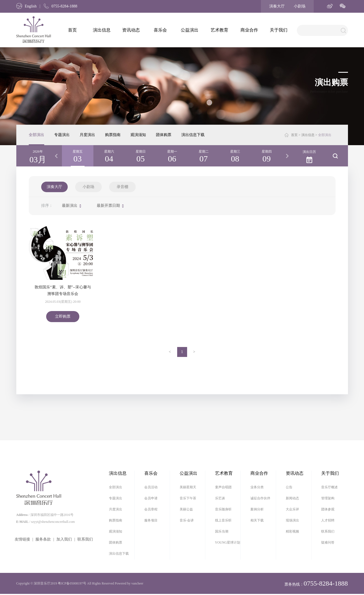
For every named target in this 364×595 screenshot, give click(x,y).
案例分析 (257, 509)
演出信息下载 (193, 135)
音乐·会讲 (187, 520)
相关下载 (257, 520)
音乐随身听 (223, 509)
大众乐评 (292, 509)
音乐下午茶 (188, 498)
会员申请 (151, 498)
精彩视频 (292, 531)
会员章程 (151, 509)
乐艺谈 (220, 498)
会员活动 (151, 487)
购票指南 (113, 135)
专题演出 (62, 135)
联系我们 (85, 539)
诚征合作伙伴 (260, 498)
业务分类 (257, 487)
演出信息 (102, 30)
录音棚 (122, 187)
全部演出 (36, 135)
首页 (72, 30)
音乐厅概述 (329, 487)
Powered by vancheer (129, 583)
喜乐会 (160, 30)
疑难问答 (328, 542)
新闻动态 (292, 498)
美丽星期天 (188, 487)
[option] (78, 156)
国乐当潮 (222, 531)
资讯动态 (131, 30)
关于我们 (279, 30)
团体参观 (328, 509)
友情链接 (22, 539)
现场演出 (292, 520)
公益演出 (190, 30)
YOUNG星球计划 (228, 542)
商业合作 (249, 30)
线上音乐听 (223, 520)
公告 (289, 487)
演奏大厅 (277, 6)
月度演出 (87, 135)
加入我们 (64, 539)
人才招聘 (328, 520)
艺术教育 (219, 30)
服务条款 (43, 539)
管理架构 (328, 498)
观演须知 (138, 135)
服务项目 (151, 520)
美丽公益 (186, 509)
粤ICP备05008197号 (72, 583)
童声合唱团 (223, 487)
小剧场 (300, 6)
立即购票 (63, 316)
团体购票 (164, 135)
